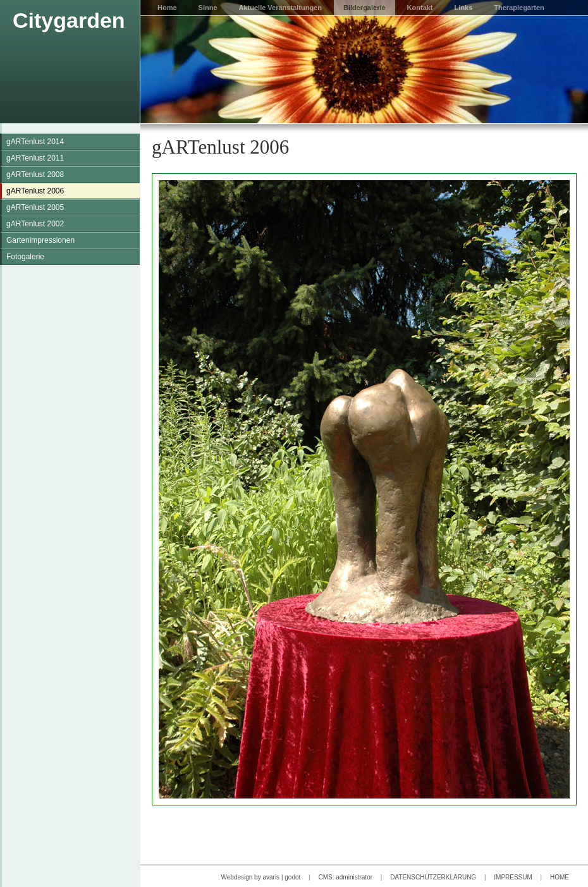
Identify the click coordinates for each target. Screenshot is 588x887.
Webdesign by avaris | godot (260, 877)
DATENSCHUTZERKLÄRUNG (433, 877)
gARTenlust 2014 (35, 142)
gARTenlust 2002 (35, 224)
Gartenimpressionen (40, 240)
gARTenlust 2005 (35, 207)
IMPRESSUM (513, 877)
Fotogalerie (25, 257)
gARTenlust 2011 (35, 158)
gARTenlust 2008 (35, 174)
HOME (560, 877)
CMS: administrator (345, 877)
